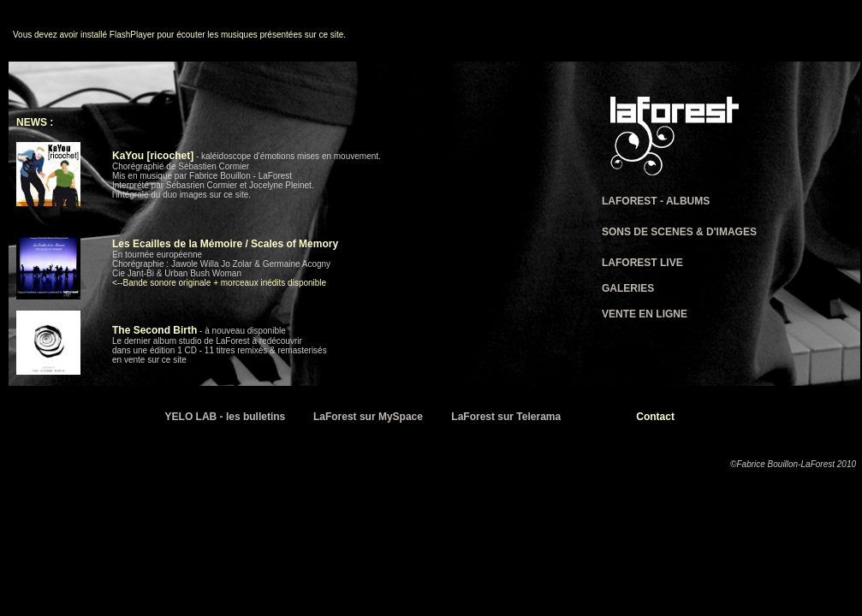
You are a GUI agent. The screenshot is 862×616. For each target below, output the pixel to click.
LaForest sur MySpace (368, 417)
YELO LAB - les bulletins (226, 417)
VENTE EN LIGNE (645, 314)
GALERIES (628, 288)
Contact (655, 417)
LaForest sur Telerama (506, 417)
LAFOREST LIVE (642, 263)
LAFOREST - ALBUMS (656, 201)
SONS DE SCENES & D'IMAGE (676, 232)
